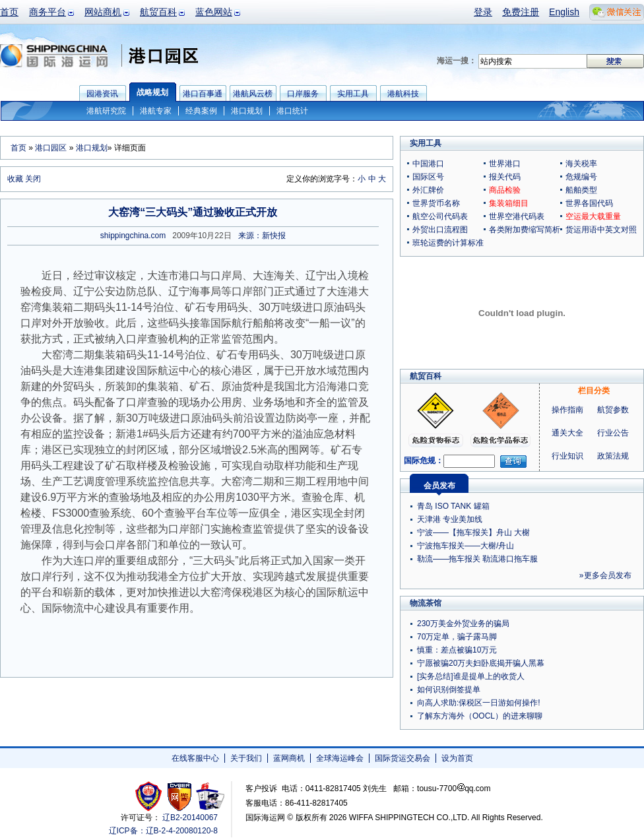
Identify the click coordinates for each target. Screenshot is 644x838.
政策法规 (613, 456)
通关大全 (567, 433)
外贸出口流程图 (440, 230)
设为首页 (457, 758)
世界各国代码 (589, 203)
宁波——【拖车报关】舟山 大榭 (473, 532)
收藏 (15, 179)
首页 (9, 12)
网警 (180, 796)
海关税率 (581, 164)
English (564, 12)
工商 (150, 796)
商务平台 (48, 12)
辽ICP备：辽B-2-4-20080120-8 (163, 831)
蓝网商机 (289, 758)
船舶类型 (581, 190)
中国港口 (428, 164)
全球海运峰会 (340, 758)
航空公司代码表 (440, 216)
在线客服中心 (195, 758)
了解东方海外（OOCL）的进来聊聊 (480, 716)
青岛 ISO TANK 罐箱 (453, 506)
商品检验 (505, 190)
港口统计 (292, 111)
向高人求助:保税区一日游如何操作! (479, 703)
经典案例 (201, 111)
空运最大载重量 (593, 216)
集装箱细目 (509, 203)
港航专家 (156, 111)
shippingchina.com (133, 236)
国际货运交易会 (402, 758)
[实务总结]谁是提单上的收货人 (471, 676)
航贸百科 (158, 12)
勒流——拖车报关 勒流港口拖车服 (477, 559)
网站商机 (103, 12)
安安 (209, 796)
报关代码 (505, 177)
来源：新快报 (262, 236)
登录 (483, 12)
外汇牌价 (428, 190)
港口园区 (51, 148)
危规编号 (581, 177)
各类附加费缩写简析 (525, 230)
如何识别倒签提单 (449, 690)
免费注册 (521, 12)
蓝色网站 (214, 12)
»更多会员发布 (605, 575)
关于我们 (246, 758)
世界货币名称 (436, 203)
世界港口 (505, 164)
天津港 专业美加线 (450, 519)
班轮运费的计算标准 (448, 243)
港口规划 (247, 111)
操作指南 (567, 410)
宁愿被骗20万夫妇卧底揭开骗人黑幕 (481, 663)
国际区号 (428, 177)
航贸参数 (613, 410)
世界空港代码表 (517, 216)
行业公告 (613, 433)
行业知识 (567, 456)
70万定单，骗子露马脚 (457, 637)
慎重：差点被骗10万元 (457, 650)
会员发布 (439, 486)
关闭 (33, 179)
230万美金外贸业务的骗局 (463, 624)
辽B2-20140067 (190, 818)
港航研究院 (106, 111)
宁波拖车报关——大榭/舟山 (466, 546)
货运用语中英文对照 (601, 230)
